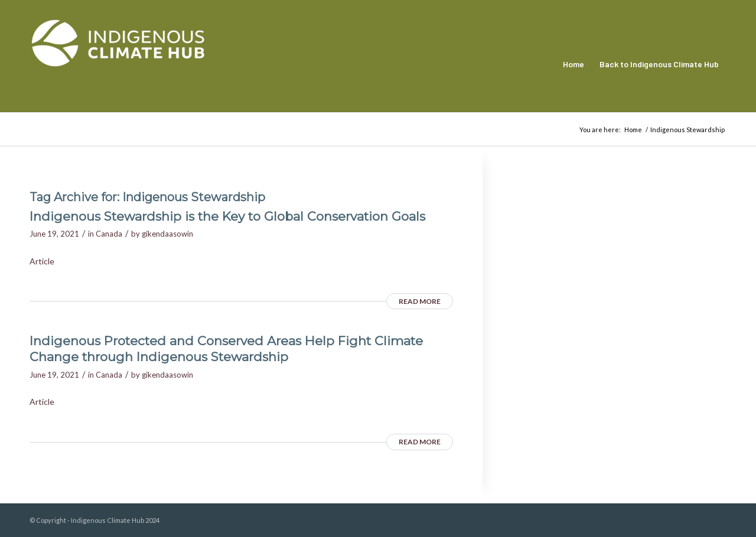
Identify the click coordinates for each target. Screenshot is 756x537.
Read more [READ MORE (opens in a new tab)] (420, 301)
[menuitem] (573, 64)
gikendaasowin (167, 234)
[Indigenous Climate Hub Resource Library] (118, 64)
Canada (109, 234)
